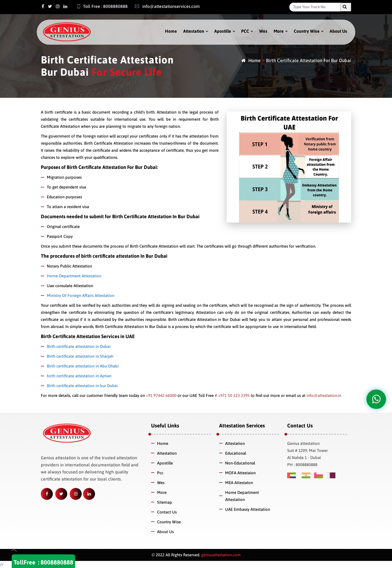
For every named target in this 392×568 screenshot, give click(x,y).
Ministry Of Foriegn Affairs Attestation (81, 295)
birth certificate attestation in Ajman (79, 376)
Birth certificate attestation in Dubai (79, 346)
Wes (263, 31)
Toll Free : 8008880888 (99, 6)
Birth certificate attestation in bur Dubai (82, 386)
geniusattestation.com (220, 555)
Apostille (223, 31)
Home (171, 31)
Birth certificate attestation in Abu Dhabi (83, 366)
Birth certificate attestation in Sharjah (80, 356)
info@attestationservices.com (165, 6)
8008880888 (57, 562)
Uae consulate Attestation (70, 286)
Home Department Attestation (74, 276)
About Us (338, 31)
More (279, 31)
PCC (245, 31)
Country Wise (307, 31)
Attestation (194, 31)
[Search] (316, 7)
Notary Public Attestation (69, 266)
